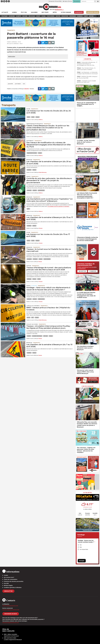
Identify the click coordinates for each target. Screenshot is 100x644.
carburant (29, 190)
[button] (95, 1)
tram (24, 84)
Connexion (93, 271)
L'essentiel (88, 59)
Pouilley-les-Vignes (32, 324)
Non (81, 547)
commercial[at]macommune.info (11, 610)
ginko (28, 209)
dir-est (28, 318)
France (28, 177)
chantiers (29, 170)
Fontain (29, 266)
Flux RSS (6, 583)
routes (33, 117)
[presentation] (77, 395)
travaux (37, 117)
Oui (81, 545)
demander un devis (11, 614)
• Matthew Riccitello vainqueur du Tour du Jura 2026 (87, 77)
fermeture (35, 259)
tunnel (39, 279)
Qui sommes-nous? (9, 577)
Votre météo (87, 493)
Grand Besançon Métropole (35, 124)
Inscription (82, 271)
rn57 (33, 318)
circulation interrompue (37, 336)
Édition (52, 9)
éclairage (29, 279)
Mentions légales (8, 585)
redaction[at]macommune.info (10, 606)
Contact (6, 575)
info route (46, 336)
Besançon (29, 160)
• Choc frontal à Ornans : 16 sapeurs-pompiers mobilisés (86, 69)
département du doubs (32, 153)
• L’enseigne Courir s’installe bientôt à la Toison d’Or (86, 82)
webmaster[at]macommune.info (11, 623)
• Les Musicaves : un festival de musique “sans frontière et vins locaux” (87, 73)
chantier (29, 336)
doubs (28, 117)
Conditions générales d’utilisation (13, 588)
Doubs (28, 109)
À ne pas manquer (88, 386)
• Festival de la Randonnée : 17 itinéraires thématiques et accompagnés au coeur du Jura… (87, 64)
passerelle (10, 84)
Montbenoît (30, 141)
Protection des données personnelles (14, 581)
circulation (29, 259)
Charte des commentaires (11, 579)
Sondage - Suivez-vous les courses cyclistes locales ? (86, 541)
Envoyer (82, 561)
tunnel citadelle (47, 259)
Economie (34, 286)
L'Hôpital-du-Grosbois (33, 306)
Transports (11, 30)
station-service (41, 299)
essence (35, 190)
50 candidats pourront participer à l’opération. (58, 206)
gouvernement (41, 190)
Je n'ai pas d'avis (84, 549)
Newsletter (8, 591)
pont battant (18, 84)
